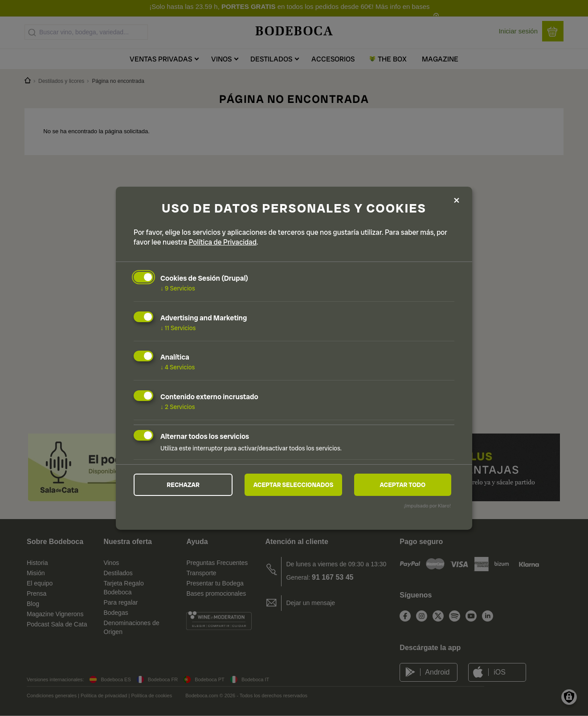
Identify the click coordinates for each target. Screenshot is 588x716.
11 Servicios (178, 327)
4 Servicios (178, 367)
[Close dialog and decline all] (457, 201)
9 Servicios (178, 288)
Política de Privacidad (223, 242)
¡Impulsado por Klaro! (427, 506)
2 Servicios (178, 407)
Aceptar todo (402, 485)
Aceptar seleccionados (294, 485)
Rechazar (183, 485)
